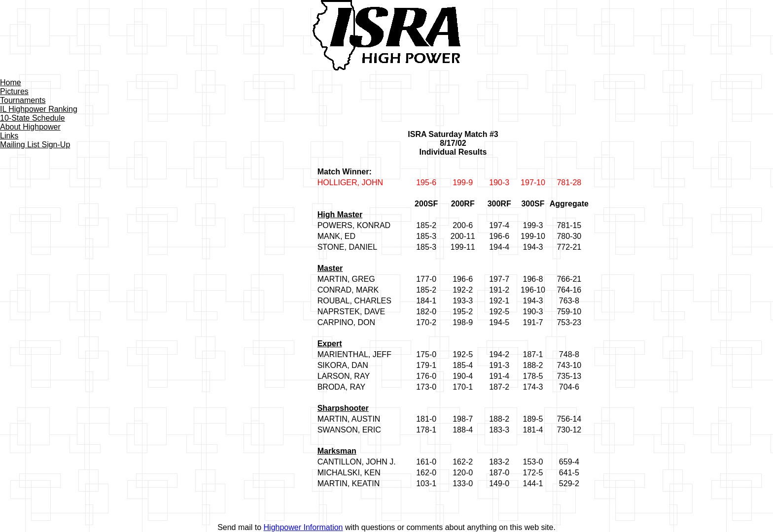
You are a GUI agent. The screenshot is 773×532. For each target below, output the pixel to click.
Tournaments (23, 100)
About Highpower (30, 127)
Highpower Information (303, 527)
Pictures (14, 91)
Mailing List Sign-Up (35, 145)
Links (9, 136)
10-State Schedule (33, 118)
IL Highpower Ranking (39, 109)
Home (11, 83)
